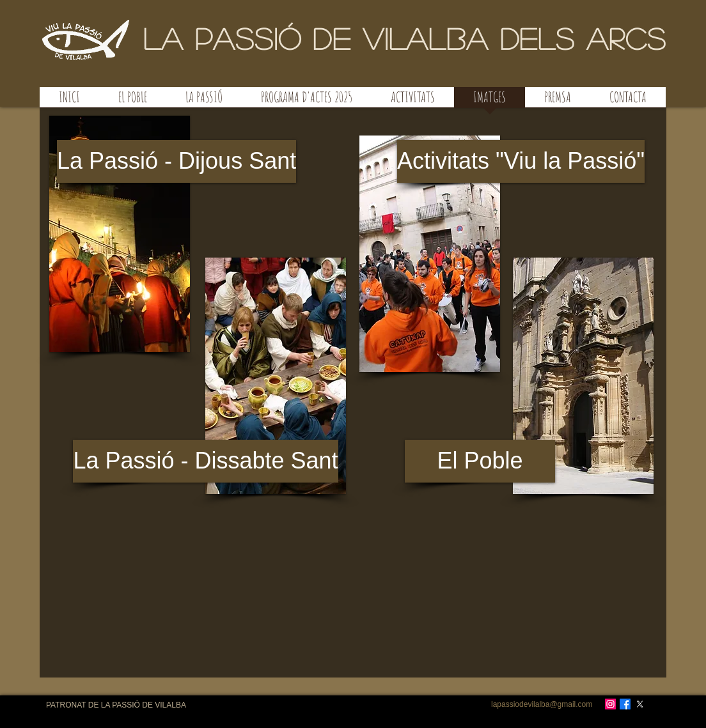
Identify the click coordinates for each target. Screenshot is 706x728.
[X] (640, 704)
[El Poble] (480, 461)
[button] (276, 376)
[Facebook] (625, 704)
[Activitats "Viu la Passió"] (521, 161)
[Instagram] (610, 704)
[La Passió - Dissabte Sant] (206, 461)
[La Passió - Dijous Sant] (176, 161)
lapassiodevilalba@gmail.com (542, 704)
